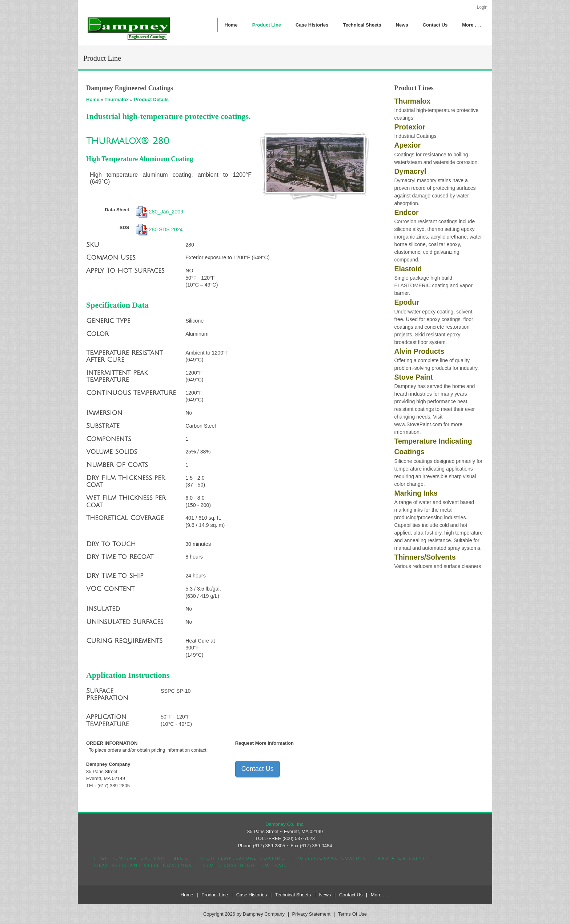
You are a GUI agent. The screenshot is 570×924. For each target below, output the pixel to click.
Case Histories (252, 895)
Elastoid (408, 269)
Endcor (407, 212)
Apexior (408, 145)
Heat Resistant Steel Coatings (143, 866)
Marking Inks (416, 493)
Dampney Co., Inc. (285, 824)
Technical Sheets (293, 895)
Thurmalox (117, 99)
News (325, 895)
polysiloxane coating (332, 858)
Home (93, 99)
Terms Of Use (352, 914)
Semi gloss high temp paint (248, 866)
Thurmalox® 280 (128, 141)
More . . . (380, 895)
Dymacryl (410, 171)
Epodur (407, 302)
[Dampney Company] (128, 28)
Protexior (410, 127)
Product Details (151, 99)
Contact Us (258, 769)
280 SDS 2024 (166, 229)
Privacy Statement (312, 914)
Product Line (215, 895)
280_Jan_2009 (166, 212)
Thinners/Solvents (425, 557)
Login (482, 7)
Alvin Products (420, 351)
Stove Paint (414, 377)
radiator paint (402, 858)
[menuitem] (267, 25)
